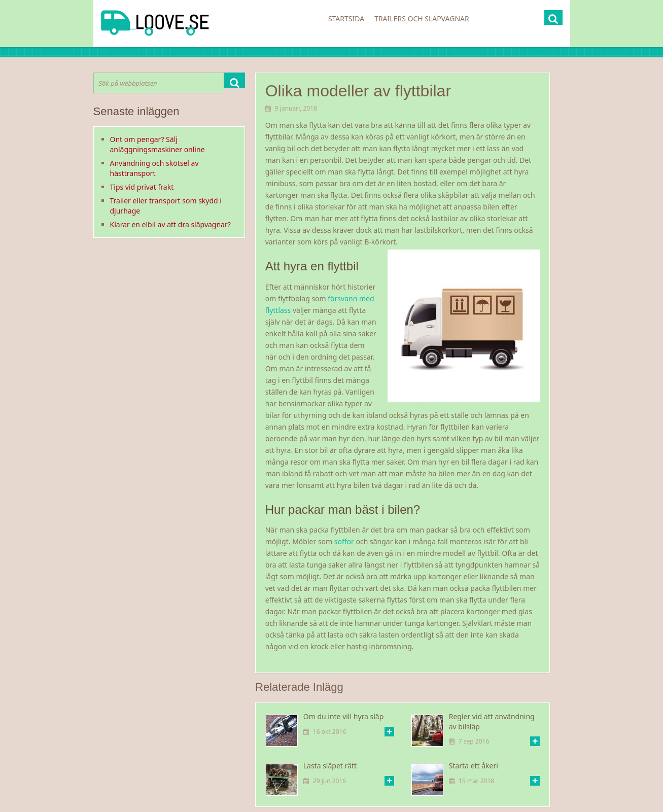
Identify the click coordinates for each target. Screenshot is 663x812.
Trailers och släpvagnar (422, 19)
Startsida (346, 19)
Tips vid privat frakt (142, 187)
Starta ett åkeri (474, 766)
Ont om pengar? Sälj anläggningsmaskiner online (158, 144)
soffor (344, 541)
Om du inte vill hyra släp (344, 716)
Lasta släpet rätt (330, 766)
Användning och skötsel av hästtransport (154, 168)
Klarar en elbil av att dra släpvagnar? (170, 224)
